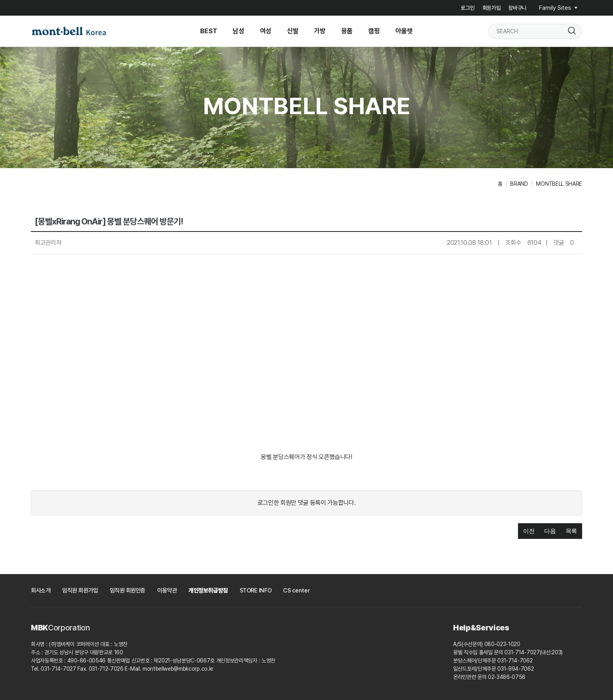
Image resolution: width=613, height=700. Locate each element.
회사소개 (41, 591)
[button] (529, 531)
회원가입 (492, 8)
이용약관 (167, 591)
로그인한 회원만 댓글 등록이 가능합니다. (307, 503)
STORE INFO (256, 591)
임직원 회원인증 (128, 591)
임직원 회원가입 (80, 591)
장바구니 (517, 8)
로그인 (467, 8)
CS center (296, 591)
